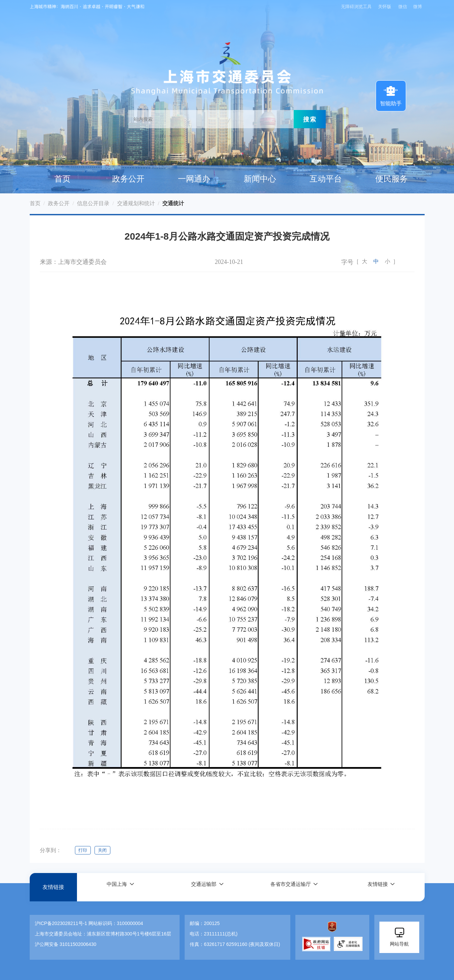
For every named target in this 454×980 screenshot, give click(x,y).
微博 (418, 7)
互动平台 (326, 179)
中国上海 (116, 887)
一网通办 (194, 179)
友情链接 (53, 887)
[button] (120, 887)
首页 (62, 179)
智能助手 (391, 95)
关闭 (104, 850)
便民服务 (392, 179)
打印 (83, 850)
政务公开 (128, 179)
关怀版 (384, 7)
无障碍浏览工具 (355, 7)
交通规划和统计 (136, 203)
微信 (403, 7)
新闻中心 (260, 179)
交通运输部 (204, 887)
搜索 (310, 119)
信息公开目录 (93, 203)
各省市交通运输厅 (290, 887)
